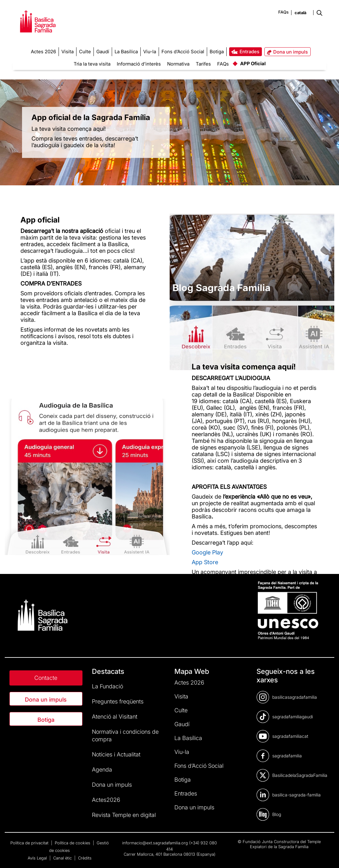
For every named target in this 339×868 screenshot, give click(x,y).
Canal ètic (63, 858)
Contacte (46, 678)
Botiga (46, 720)
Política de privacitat (30, 843)
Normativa (178, 64)
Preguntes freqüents (118, 701)
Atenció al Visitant (115, 717)
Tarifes (203, 64)
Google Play (207, 552)
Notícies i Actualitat (116, 754)
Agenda (102, 770)
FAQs (283, 12)
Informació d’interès (139, 64)
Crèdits (85, 858)
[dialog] (327, 855)
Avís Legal (38, 858)
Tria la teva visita (92, 64)
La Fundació (107, 686)
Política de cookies (73, 843)
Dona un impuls (46, 700)
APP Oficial (253, 64)
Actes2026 (106, 800)
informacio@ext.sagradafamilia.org (155, 843)
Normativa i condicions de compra (125, 735)
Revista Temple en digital (124, 815)
